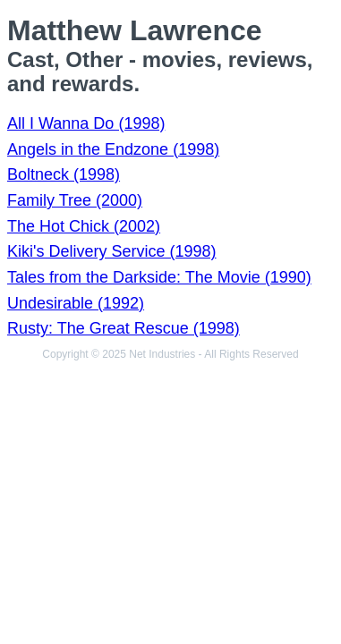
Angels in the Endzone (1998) (113, 149)
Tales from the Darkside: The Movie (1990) (159, 277)
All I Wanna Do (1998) (86, 123)
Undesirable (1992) (76, 303)
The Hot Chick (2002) (84, 226)
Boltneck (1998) (64, 174)
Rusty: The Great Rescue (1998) (124, 328)
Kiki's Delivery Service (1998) (112, 251)
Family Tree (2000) (75, 200)
